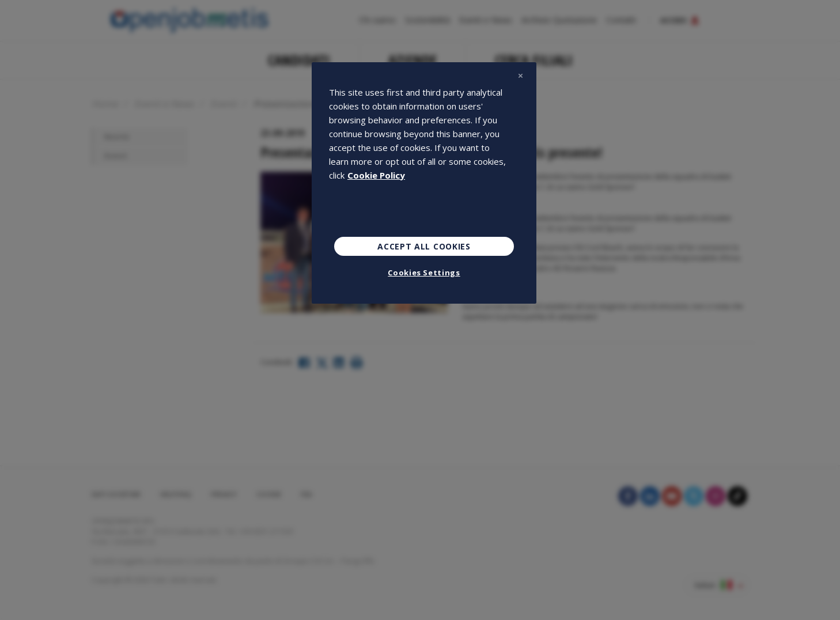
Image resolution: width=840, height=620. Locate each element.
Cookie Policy (376, 175)
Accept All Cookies (424, 246)
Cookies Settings (424, 273)
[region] (424, 183)
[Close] (520, 76)
